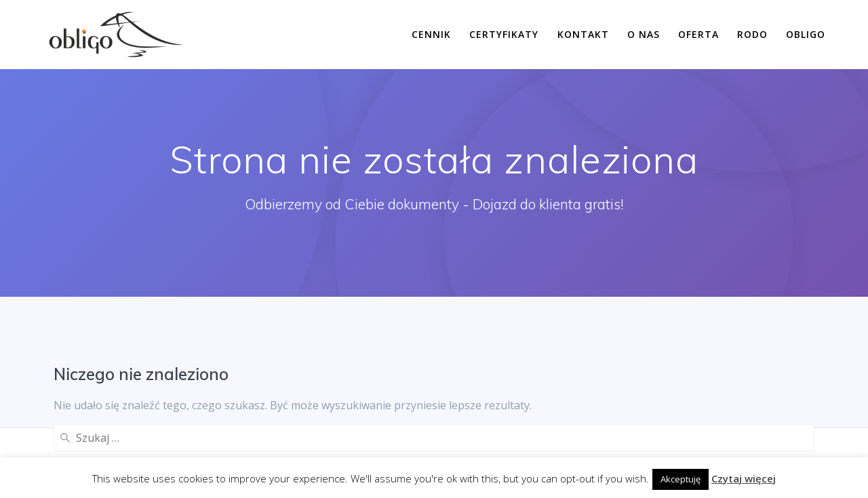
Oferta (698, 34)
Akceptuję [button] (680, 479)
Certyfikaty (504, 34)
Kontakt (583, 34)
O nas (644, 34)
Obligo (806, 34)
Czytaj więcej (744, 478)
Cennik (431, 34)
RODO (752, 34)
